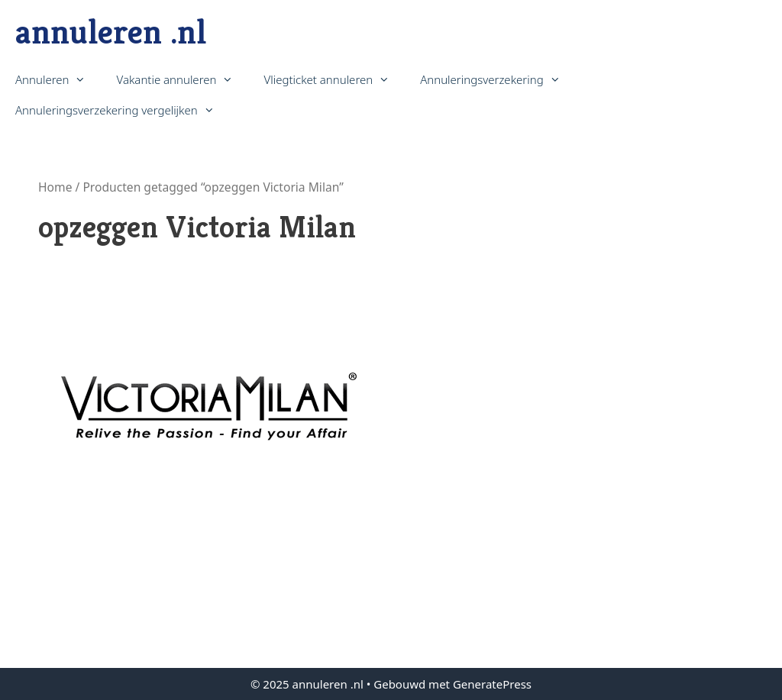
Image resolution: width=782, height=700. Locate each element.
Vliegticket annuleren (334, 79)
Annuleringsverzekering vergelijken (123, 110)
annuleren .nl (111, 32)
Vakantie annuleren (182, 79)
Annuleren (58, 79)
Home (55, 187)
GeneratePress (492, 684)
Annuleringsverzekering (498, 79)
